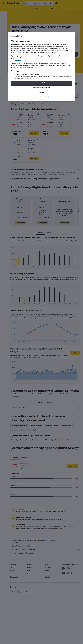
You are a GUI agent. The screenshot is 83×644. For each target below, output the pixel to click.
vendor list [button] (18, 60)
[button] (41, 83)
